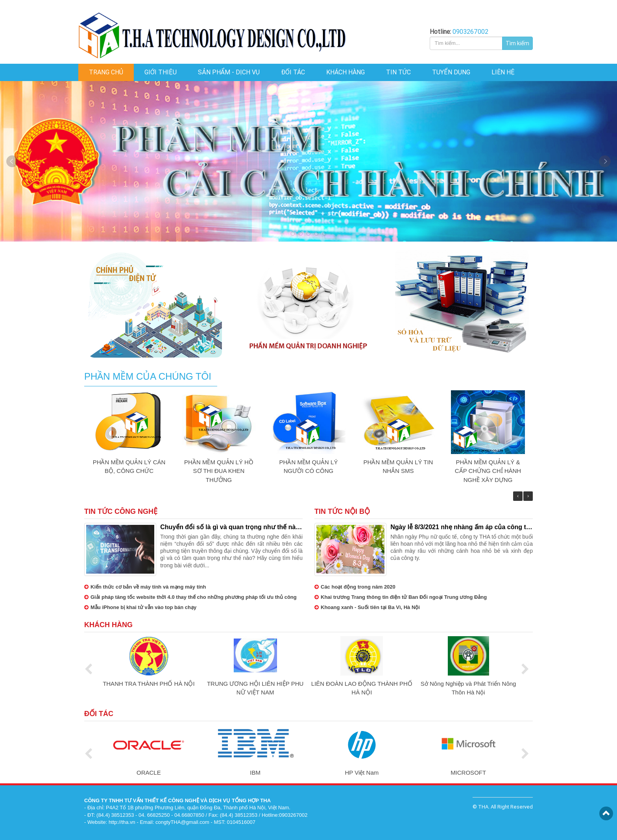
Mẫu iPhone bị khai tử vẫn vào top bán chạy (140, 607)
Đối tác (99, 714)
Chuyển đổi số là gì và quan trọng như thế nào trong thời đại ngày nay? (230, 528)
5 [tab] (324, 234)
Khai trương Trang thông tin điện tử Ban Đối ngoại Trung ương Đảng (401, 597)
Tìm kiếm (517, 43)
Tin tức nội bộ (342, 511)
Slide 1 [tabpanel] (308, 161)
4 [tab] (316, 234)
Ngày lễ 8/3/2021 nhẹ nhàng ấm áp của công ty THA (460, 528)
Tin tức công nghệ (121, 511)
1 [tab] (293, 234)
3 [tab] (308, 234)
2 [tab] (301, 234)
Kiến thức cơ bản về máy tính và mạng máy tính (145, 587)
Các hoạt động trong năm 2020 (355, 587)
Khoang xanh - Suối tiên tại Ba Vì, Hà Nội (367, 607)
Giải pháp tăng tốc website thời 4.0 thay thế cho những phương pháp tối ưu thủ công (190, 597)
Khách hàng (108, 625)
